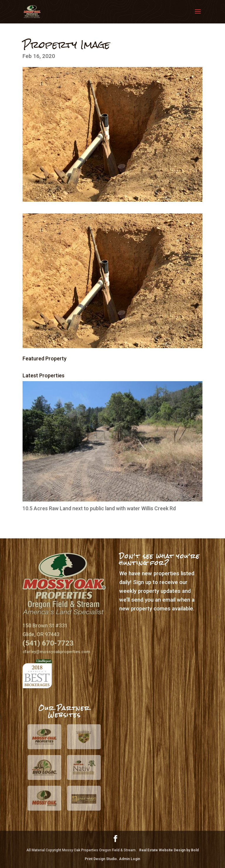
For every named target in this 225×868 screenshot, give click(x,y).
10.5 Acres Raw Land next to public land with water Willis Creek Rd (99, 509)
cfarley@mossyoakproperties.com (56, 652)
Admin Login (129, 859)
